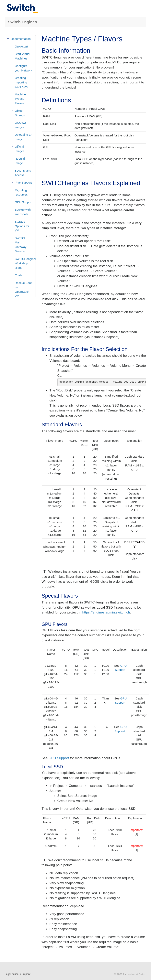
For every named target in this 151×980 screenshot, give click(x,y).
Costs (18, 275)
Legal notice (12, 974)
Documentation (21, 39)
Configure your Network (23, 68)
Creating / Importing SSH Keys (21, 82)
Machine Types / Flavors (20, 99)
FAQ (14, 316)
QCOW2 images (20, 125)
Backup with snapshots (23, 212)
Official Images (20, 149)
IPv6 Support (23, 182)
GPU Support (23, 202)
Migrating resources (21, 192)
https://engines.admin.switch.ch (106, 612)
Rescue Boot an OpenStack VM (23, 289)
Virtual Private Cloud (24, 306)
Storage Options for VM (22, 226)
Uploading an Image (23, 137)
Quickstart (21, 46)
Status (15, 323)
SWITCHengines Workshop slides (25, 263)
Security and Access (23, 173)
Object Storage (20, 113)
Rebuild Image (20, 161)
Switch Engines (22, 22)
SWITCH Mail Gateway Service (21, 245)
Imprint (27, 974)
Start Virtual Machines (22, 56)
